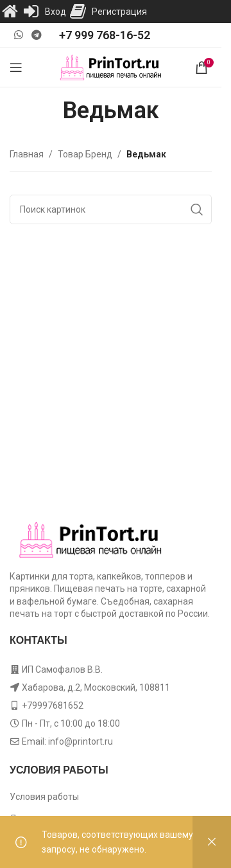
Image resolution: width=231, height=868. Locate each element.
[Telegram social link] (36, 35)
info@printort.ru (81, 741)
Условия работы (44, 797)
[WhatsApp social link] (18, 35)
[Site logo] (111, 67)
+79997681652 (53, 705)
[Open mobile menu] (16, 67)
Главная (27, 154)
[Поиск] (111, 209)
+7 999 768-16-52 (105, 35)
